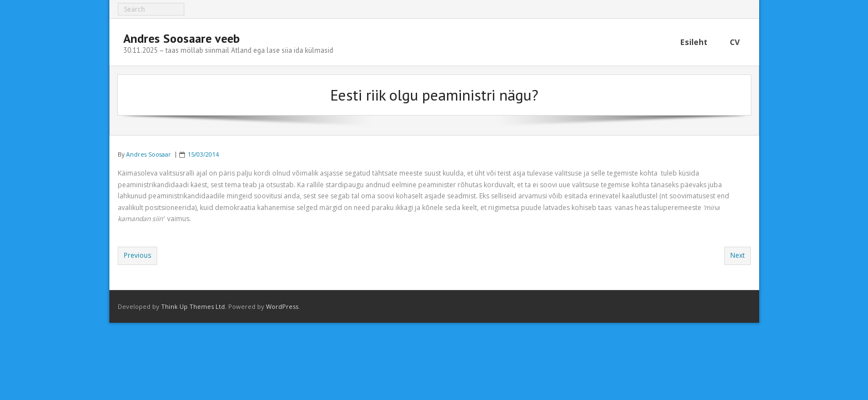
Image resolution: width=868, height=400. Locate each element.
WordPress (282, 306)
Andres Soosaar (149, 154)
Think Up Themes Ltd (193, 306)
